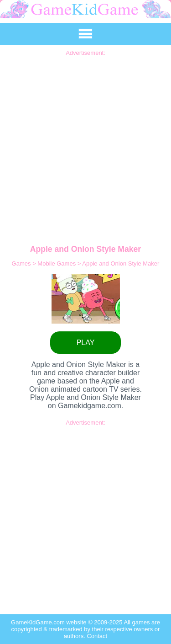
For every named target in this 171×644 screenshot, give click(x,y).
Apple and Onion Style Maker (121, 263)
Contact (97, 636)
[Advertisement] (85, 142)
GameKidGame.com (39, 622)
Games (22, 263)
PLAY (86, 343)
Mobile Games (57, 263)
